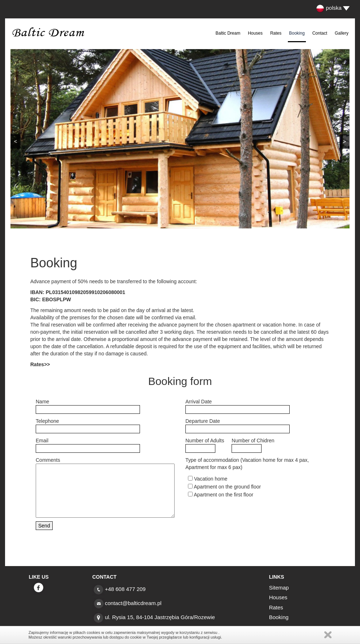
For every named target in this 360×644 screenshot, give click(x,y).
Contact (320, 33)
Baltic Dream (228, 33)
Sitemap (279, 588)
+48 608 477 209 (125, 589)
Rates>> (40, 364)
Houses (255, 33)
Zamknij (328, 635)
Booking (297, 33)
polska (329, 8)
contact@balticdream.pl (133, 603)
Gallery (342, 33)
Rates (276, 33)
